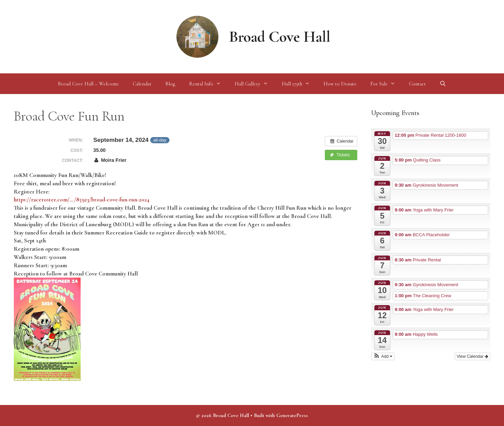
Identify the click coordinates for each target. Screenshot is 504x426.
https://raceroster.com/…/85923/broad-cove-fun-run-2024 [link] (82, 200)
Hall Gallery (255, 84)
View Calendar (472, 356)
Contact (417, 84)
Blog (170, 84)
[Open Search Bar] (443, 84)
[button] (383, 356)
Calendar (142, 84)
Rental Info (208, 84)
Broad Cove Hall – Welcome (88, 84)
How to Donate (340, 84)
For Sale (386, 84)
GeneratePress (292, 415)
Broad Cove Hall (280, 37)
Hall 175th (299, 84)
